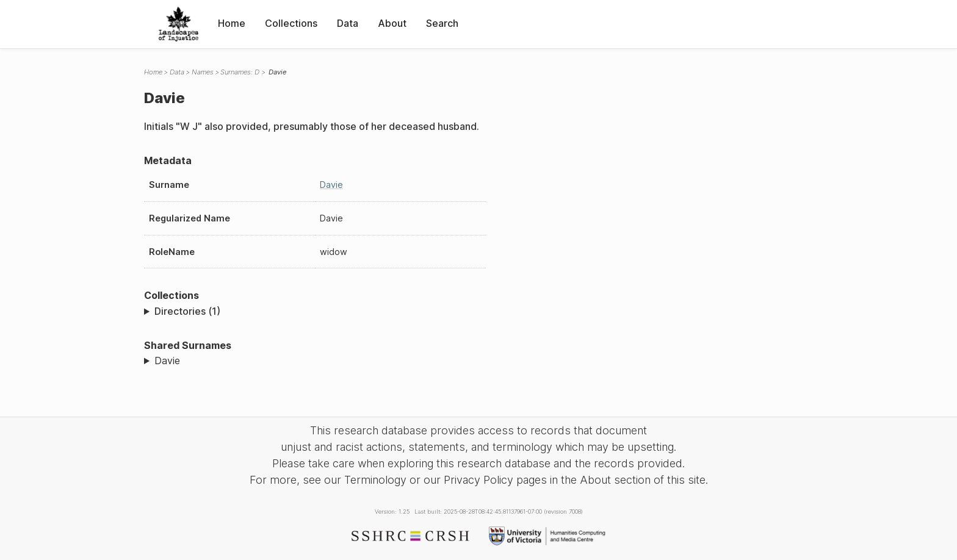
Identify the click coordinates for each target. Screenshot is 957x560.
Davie (331, 185)
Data (348, 23)
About (392, 23)
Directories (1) (187, 311)
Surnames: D (240, 72)
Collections (291, 23)
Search (442, 23)
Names (203, 72)
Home (232, 23)
